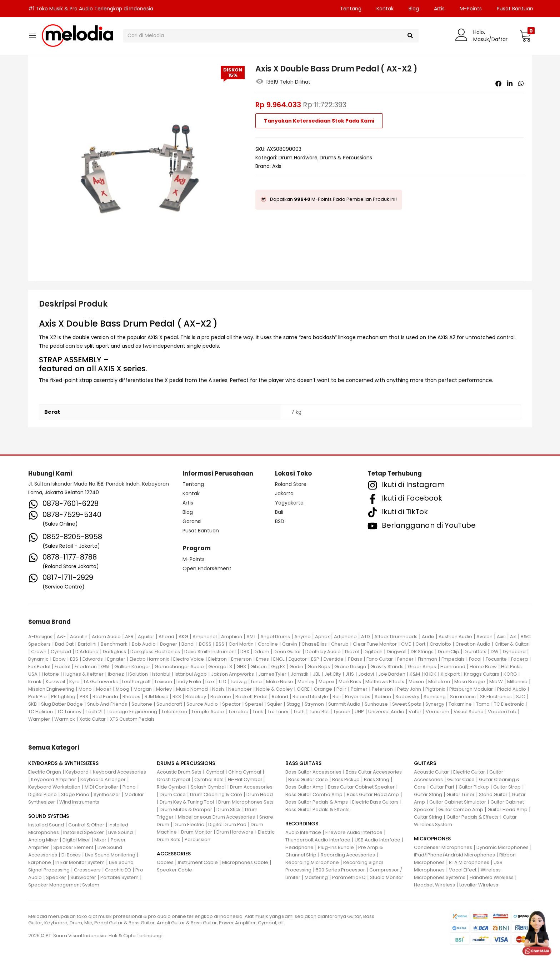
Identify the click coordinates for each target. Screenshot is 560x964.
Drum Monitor (197, 832)
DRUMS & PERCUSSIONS (186, 763)
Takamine (460, 704)
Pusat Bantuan (515, 9)
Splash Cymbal (208, 787)
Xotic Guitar (92, 719)
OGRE (303, 689)
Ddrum (261, 652)
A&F (61, 637)
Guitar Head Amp (507, 809)
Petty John (409, 689)
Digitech (373, 652)
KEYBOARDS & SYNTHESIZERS (63, 763)
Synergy (435, 704)
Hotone (50, 674)
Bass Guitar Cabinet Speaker (361, 787)
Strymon (314, 704)
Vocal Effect (463, 870)
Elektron (217, 659)
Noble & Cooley (274, 689)
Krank (35, 682)
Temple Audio (208, 712)
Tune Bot (319, 712)
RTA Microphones (469, 862)
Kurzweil (55, 682)
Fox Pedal (39, 667)
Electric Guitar (469, 772)
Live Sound (121, 832)
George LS (220, 667)
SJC (521, 697)
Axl (513, 637)
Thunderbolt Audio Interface (318, 840)
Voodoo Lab (502, 712)
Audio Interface (303, 832)
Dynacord (514, 652)
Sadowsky (407, 697)
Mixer (100, 840)
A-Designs (40, 637)
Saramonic (463, 697)
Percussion (197, 839)
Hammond (453, 667)
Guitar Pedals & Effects (472, 817)
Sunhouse (376, 704)
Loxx (210, 682)
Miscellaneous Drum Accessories (216, 817)
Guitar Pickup (474, 787)
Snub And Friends (107, 704)
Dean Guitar (287, 652)
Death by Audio (323, 652)
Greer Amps (422, 667)
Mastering (316, 877)
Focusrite (496, 659)
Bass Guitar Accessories (313, 772)
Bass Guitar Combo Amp (314, 794)
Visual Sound (469, 712)
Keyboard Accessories (119, 772)
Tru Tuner (278, 712)
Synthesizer (107, 794)
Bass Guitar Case (308, 779)
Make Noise (280, 682)
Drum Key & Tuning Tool (187, 802)
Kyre (74, 682)
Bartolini (87, 644)
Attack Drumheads (396, 637)
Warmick (65, 719)
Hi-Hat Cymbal (245, 779)
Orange (323, 689)
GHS (241, 667)
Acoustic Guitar (431, 772)
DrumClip (449, 652)
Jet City (333, 674)
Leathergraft (136, 682)
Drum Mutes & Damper (186, 809)
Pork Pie (37, 697)
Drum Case (173, 794)
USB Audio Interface (377, 840)
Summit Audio (344, 704)
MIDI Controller (101, 787)
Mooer (104, 689)
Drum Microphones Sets (246, 802)
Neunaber (240, 689)
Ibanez (116, 674)
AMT (251, 637)
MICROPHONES (432, 839)
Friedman (86, 667)
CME (406, 644)
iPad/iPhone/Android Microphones (454, 855)
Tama (483, 704)
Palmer (359, 689)
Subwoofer (83, 877)
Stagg (293, 704)
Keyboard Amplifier (54, 779)
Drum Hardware (298, 158)
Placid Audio (512, 689)
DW (495, 652)
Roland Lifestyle (310, 697)
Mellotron (439, 682)
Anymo (302, 637)
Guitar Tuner (461, 794)
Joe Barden (392, 674)
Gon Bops (319, 667)
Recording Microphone (312, 862)
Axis (277, 166)
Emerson (241, 659)
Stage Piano (75, 794)
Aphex (322, 637)
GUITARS (425, 763)
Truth (299, 712)
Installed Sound (46, 825)
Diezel (352, 652)
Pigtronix (435, 689)
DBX (245, 652)
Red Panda (105, 697)
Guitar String (428, 794)
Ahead (166, 637)
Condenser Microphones (443, 847)
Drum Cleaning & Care (216, 794)
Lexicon (164, 682)
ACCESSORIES (174, 854)
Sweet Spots (407, 704)
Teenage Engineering (132, 712)
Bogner (169, 644)
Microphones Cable (245, 862)
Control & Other (86, 825)
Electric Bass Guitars (375, 802)
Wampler (39, 719)
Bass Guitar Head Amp (373, 794)
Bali (279, 512)
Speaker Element (73, 847)
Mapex (326, 682)
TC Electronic (509, 704)
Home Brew (483, 667)
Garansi (192, 521)
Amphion (232, 637)
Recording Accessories (348, 855)
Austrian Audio (455, 637)
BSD (280, 521)
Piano (129, 787)
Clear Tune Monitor (375, 644)
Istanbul (161, 674)
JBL (316, 674)
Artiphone (345, 637)
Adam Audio (106, 637)
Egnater (116, 659)
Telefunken (174, 712)
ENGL (279, 659)
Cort (420, 644)
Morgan (143, 689)
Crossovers (87, 870)
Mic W (496, 682)
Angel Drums (275, 637)
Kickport (450, 674)
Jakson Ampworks (232, 674)
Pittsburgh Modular (471, 689)
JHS (350, 674)
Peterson (382, 689)
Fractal (62, 667)
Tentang (351, 9)
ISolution (138, 674)
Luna (256, 682)
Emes (262, 659)
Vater (415, 712)
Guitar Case (461, 779)
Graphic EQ (118, 870)
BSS (220, 644)
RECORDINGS (302, 824)
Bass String (377, 779)
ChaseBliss (314, 644)
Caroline (268, 644)
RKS (177, 697)
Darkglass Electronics (155, 652)
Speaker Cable (174, 870)
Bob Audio (144, 644)
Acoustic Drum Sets (179, 772)
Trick (258, 712)
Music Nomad (192, 689)
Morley (164, 689)
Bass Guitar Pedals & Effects (317, 809)
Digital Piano (42, 794)
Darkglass (114, 652)
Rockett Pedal (251, 697)
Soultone (142, 704)
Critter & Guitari (512, 644)
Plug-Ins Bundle (336, 847)
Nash (218, 689)
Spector (231, 704)
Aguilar (146, 637)
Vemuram (437, 712)
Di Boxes (71, 855)
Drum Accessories (251, 787)
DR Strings (422, 652)
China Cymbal (245, 772)
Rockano (221, 697)
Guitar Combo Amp (461, 809)
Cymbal (215, 772)
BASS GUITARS (303, 763)
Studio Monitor (387, 877)
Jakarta (284, 493)
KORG (510, 674)
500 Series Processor (340, 870)
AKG (183, 637)
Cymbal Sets (209, 779)
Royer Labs (358, 697)
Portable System (119, 877)
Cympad (61, 652)
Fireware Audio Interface (354, 832)
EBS (74, 659)
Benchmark (114, 644)
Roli (337, 697)
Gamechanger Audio (179, 667)
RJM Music (156, 697)
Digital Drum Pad (227, 824)
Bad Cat (64, 644)
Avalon (484, 637)
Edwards (93, 659)
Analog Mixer (43, 840)
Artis (439, 9)
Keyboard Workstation (54, 787)
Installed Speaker (84, 832)
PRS (84, 697)
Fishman (427, 659)
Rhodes (131, 697)
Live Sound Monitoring (110, 855)
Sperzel (254, 704)
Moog (122, 689)
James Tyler (272, 674)
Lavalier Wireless (479, 885)
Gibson (259, 667)
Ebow (59, 659)
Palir (341, 689)
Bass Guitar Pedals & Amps (317, 802)
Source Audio (202, 704)
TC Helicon (41, 712)
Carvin (290, 644)
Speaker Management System (64, 885)
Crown (39, 652)
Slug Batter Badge (62, 704)
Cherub (340, 644)
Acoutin (79, 637)
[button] (526, 36)
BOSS (205, 644)
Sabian (383, 697)
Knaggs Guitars (482, 674)
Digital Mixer (76, 840)
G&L (106, 667)
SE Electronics (496, 697)
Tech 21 (94, 712)
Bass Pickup (346, 779)
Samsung (435, 697)
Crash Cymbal (173, 779)
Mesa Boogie (470, 682)
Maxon (416, 682)
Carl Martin (241, 644)
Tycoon (342, 712)
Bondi (188, 644)
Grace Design (350, 667)
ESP (315, 659)
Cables (165, 862)
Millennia (517, 682)
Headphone (299, 847)
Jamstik (300, 674)
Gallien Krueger (132, 667)
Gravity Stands (387, 667)
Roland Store (291, 484)
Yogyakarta (289, 503)
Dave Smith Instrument (210, 652)
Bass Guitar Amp (304, 787)
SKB (32, 704)
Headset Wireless (434, 885)
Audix (428, 637)
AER (129, 637)
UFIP (359, 712)
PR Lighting (63, 697)
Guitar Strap (507, 787)
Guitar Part (442, 787)
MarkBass (350, 682)
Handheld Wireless (492, 877)
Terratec (238, 712)
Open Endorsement (207, 568)
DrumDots (475, 652)
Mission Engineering (51, 689)
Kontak (385, 9)
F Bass (355, 659)
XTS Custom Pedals (132, 719)
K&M (415, 674)
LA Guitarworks (101, 682)
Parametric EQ (349, 877)
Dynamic (38, 659)
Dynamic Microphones (502, 847)
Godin (296, 667)
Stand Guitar (493, 794)
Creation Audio (473, 644)
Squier (275, 704)
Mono (85, 689)
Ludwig (239, 682)
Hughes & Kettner (83, 674)
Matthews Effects (385, 682)
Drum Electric (189, 824)
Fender (405, 659)
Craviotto (440, 644)
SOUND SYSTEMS (49, 816)
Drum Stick (229, 809)
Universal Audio (386, 712)
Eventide (334, 659)
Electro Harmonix (149, 659)
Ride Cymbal (172, 787)
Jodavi (366, 674)
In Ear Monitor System (80, 862)
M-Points (471, 9)
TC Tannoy (69, 712)
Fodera (519, 659)
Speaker (56, 877)
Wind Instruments (79, 802)
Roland (280, 697)
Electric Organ (45, 772)
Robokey (196, 697)
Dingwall (397, 652)
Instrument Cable (198, 862)
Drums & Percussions (346, 158)
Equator (298, 659)
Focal (475, 659)
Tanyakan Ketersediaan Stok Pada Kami (319, 121)
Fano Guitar (380, 659)
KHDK (430, 674)
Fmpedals (453, 659)
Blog (414, 9)
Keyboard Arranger (103, 779)
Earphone (40, 862)
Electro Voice (189, 659)
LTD (223, 682)
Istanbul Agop (191, 674)
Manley (306, 682)
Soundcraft (169, 704)
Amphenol (205, 637)
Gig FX (278, 667)
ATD (366, 637)
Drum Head (260, 794)
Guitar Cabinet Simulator (458, 802)
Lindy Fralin (189, 682)
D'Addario (87, 652)
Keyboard (77, 772)
